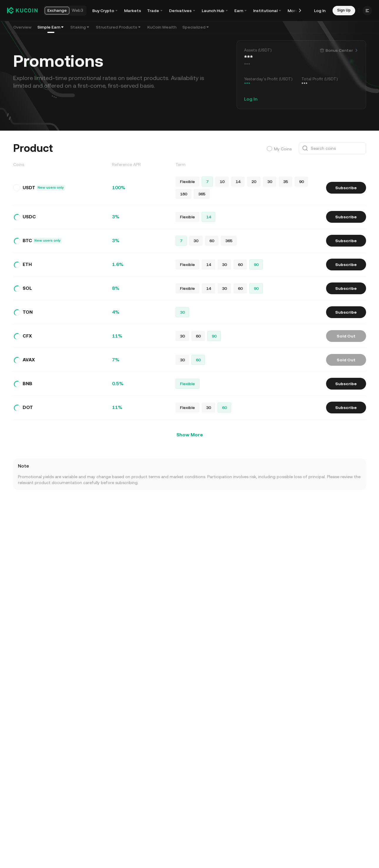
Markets (133, 11)
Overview (22, 27)
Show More (190, 435)
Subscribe (346, 188)
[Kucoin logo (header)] (22, 11)
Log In (320, 11)
